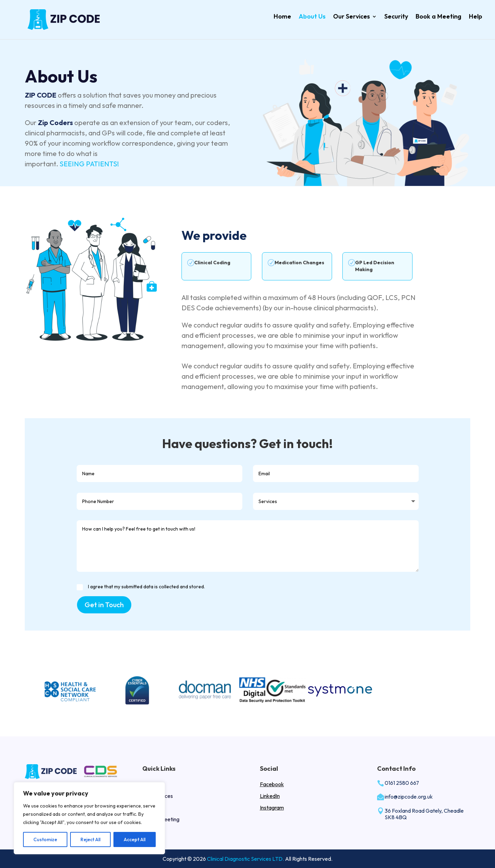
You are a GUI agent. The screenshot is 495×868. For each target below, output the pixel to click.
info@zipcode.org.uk (409, 797)
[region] (89, 818)
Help (476, 16)
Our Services (351, 16)
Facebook (272, 784)
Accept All (135, 839)
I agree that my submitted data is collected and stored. (141, 587)
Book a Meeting (438, 16)
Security (396, 16)
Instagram (272, 808)
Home (282, 16)
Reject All (90, 839)
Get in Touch (104, 605)
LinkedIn (270, 796)
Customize (45, 839)
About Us (312, 16)
